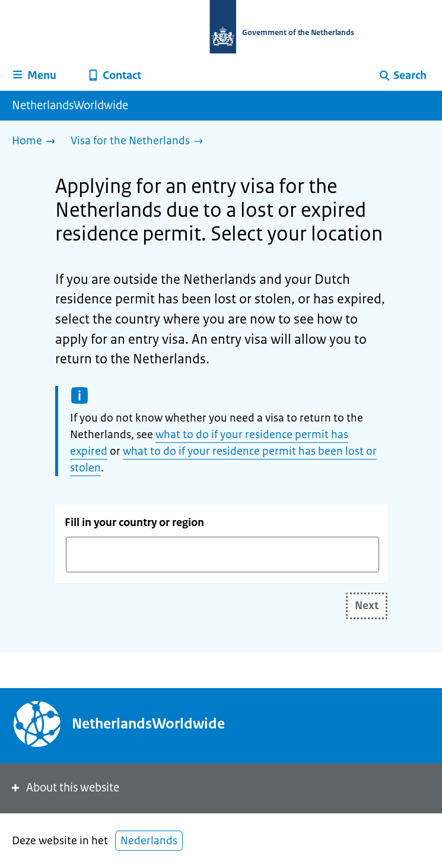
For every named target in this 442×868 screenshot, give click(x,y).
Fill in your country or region (134, 522)
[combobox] (222, 555)
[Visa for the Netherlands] (140, 142)
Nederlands (149, 841)
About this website (64, 788)
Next (367, 606)
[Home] (36, 142)
